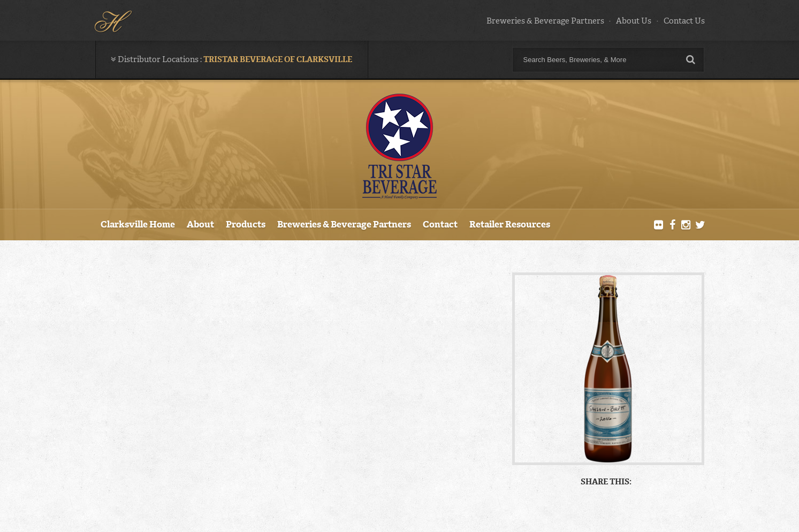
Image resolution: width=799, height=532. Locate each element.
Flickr (658, 225)
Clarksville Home (138, 224)
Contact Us (684, 21)
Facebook (672, 225)
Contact (440, 224)
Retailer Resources (510, 224)
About (200, 224)
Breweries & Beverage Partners (545, 21)
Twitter (700, 225)
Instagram (686, 225)
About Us (634, 21)
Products (246, 224)
